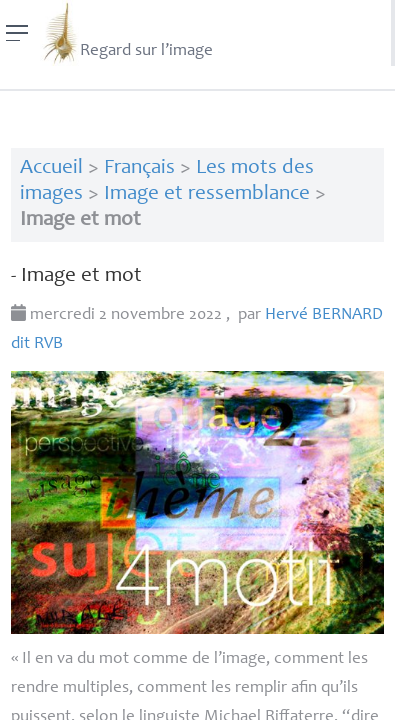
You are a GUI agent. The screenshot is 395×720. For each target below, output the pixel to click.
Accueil (51, 168)
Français (139, 168)
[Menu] (17, 33)
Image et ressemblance (207, 194)
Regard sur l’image (126, 33)
